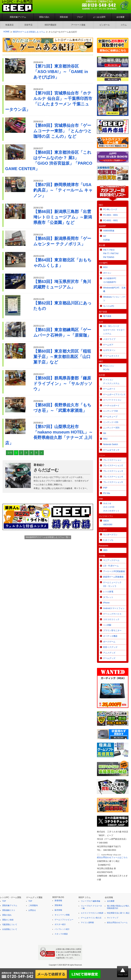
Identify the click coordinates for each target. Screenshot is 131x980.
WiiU (105, 439)
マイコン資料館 (87, 922)
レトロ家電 (108, 592)
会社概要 (120, 17)
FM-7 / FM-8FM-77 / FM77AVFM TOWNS (111, 254)
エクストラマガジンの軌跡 (92, 913)
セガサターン (109, 350)
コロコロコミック (111, 619)
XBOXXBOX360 (108, 523)
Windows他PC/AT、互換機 (114, 290)
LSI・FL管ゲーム (111, 566)
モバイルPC (109, 306)
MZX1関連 (106, 238)
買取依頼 (64, 17)
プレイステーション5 (113, 482)
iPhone (106, 603)
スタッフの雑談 (61, 934)
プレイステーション (112, 460)
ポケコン (107, 273)
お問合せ (32, 910)
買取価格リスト (9, 910)
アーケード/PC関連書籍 (114, 571)
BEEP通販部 (51, 25)
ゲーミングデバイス (112, 614)
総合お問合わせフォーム (117, 922)
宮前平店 (28, 25)
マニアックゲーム (111, 560)
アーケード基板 (78, 25)
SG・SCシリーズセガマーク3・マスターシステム (114, 330)
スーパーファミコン (112, 400)
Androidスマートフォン (114, 608)
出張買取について (10, 929)
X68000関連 (109, 231)
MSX (105, 267)
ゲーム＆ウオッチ (111, 450)
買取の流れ (44, 17)
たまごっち (108, 540)
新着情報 (58, 900)
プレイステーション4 (113, 477)
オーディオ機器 (110, 636)
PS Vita (107, 493)
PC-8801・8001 (110, 215)
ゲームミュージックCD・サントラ (112, 584)
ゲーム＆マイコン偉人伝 (91, 918)
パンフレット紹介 (62, 929)
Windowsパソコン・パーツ (114, 299)
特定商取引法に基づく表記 (118, 913)
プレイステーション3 (113, 471)
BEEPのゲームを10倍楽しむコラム (29, 32)
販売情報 (58, 910)
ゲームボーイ (109, 389)
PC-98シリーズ (110, 209)
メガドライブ (109, 339)
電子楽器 (107, 316)
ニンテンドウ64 (110, 411)
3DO (105, 550)
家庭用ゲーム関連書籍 (113, 577)
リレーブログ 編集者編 (90, 901)
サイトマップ (113, 918)
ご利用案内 (33, 905)
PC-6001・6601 (110, 220)
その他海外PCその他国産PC (110, 280)
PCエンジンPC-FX (109, 368)
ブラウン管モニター (112, 630)
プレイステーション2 (113, 465)
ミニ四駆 (107, 625)
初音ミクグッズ (110, 647)
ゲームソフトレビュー (64, 920)
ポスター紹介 (60, 924)
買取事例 (58, 905)
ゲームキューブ (110, 417)
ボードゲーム (109, 642)
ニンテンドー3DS (111, 428)
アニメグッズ (109, 653)
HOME (6, 32)
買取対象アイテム (18, 17)
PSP (105, 488)
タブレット (108, 597)
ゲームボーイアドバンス (114, 394)
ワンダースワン (110, 535)
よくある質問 (99, 17)
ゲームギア (108, 345)
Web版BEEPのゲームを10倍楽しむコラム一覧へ (48, 537)
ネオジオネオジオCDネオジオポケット (111, 507)
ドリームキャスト (111, 356)
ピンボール (105, 25)
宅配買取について (10, 924)
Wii (105, 433)
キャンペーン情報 (62, 915)
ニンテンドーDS (111, 422)
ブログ (80, 17)
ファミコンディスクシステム (111, 382)
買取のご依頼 (8, 920)
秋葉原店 (10, 25)
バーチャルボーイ (111, 406)
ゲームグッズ (109, 658)
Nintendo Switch (110, 444)
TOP (4, 901)
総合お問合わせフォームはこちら (112, 857)
